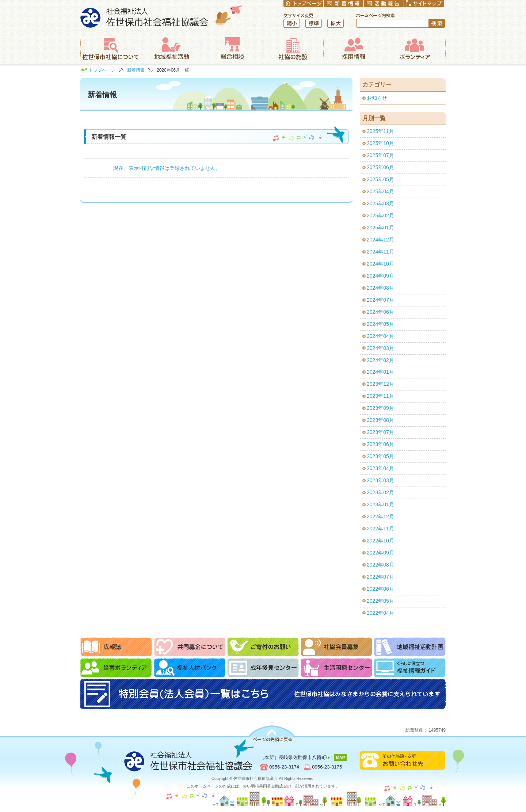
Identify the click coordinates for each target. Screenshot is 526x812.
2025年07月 (380, 155)
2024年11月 (380, 252)
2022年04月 (380, 613)
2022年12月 (380, 516)
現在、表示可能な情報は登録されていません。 (167, 168)
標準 (314, 23)
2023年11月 (380, 396)
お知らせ (377, 98)
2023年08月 (380, 420)
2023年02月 (380, 492)
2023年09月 (380, 408)
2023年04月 (380, 468)
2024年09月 (380, 276)
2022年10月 (380, 541)
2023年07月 (380, 432)
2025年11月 (380, 131)
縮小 (292, 23)
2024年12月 (380, 240)
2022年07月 (380, 577)
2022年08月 (380, 565)
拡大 (336, 23)
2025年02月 (380, 216)
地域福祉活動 (171, 49)
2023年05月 (380, 456)
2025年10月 (380, 143)
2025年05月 (380, 179)
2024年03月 (380, 348)
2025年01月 (380, 228)
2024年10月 (380, 264)
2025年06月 (380, 167)
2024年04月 (380, 336)
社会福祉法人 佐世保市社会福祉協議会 (161, 16)
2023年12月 (380, 384)
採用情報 (354, 49)
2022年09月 (380, 553)
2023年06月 (380, 444)
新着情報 (136, 70)
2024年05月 (380, 324)
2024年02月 (380, 360)
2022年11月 (380, 529)
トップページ (102, 70)
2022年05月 (380, 601)
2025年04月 (380, 191)
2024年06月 (380, 312)
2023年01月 (380, 504)
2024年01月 (380, 372)
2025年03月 (380, 203)
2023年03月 (380, 480)
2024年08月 (380, 288)
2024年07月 (380, 300)
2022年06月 (380, 589)
